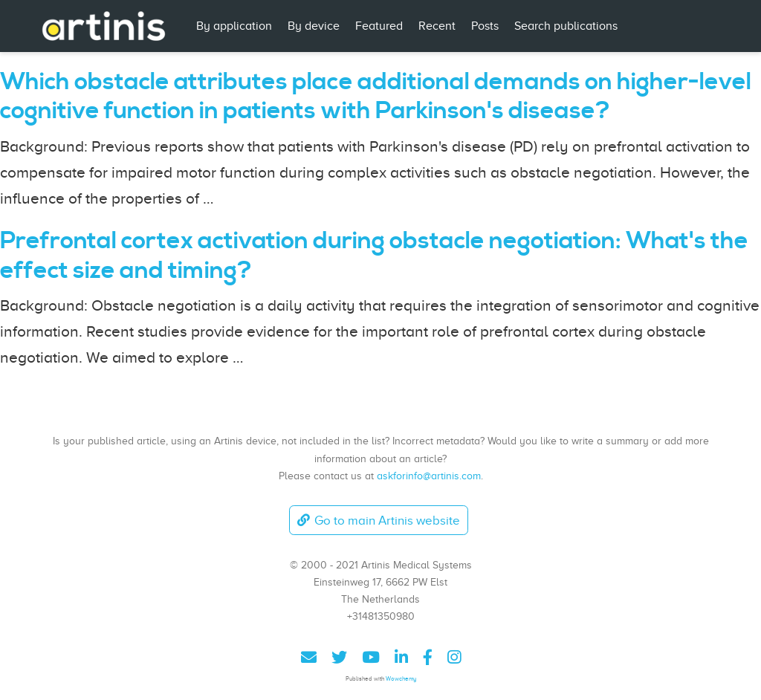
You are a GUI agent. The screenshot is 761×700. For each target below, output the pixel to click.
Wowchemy (401, 679)
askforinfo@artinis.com (429, 476)
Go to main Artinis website (378, 521)
